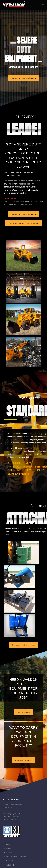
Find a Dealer (10, 865)
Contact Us (9, 861)
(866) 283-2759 (16, 814)
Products (8, 852)
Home (7, 844)
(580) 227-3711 (13, 817)
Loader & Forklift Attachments (15, 857)
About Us (8, 848)
